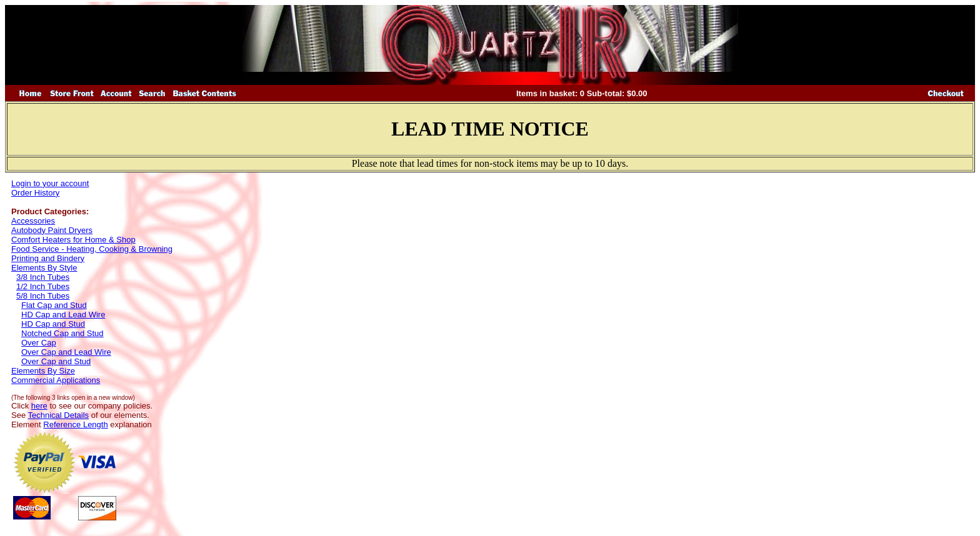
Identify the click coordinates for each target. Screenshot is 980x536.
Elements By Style (44, 268)
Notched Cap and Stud (62, 333)
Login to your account (50, 183)
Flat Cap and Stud (54, 305)
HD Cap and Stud (53, 324)
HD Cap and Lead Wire (63, 315)
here (39, 406)
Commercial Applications (56, 380)
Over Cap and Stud (56, 361)
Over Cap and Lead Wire (66, 352)
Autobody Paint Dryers (52, 230)
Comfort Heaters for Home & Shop (73, 240)
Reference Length (75, 424)
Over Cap (39, 343)
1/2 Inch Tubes (43, 286)
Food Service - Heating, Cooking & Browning (92, 249)
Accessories (33, 221)
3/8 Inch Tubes (43, 277)
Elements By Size (43, 371)
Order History (35, 193)
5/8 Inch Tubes (43, 296)
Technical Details (59, 415)
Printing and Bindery (48, 258)
